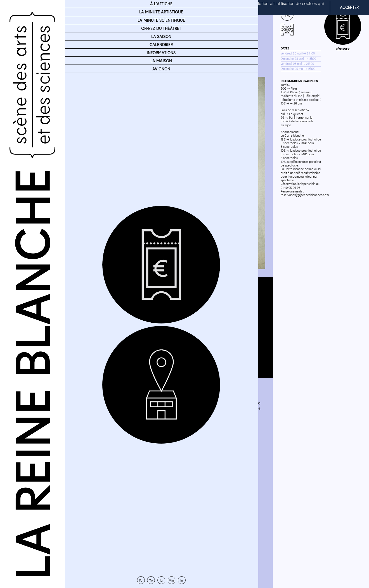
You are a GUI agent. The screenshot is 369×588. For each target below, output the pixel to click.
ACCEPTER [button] (349, 7)
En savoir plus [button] (210, 11)
